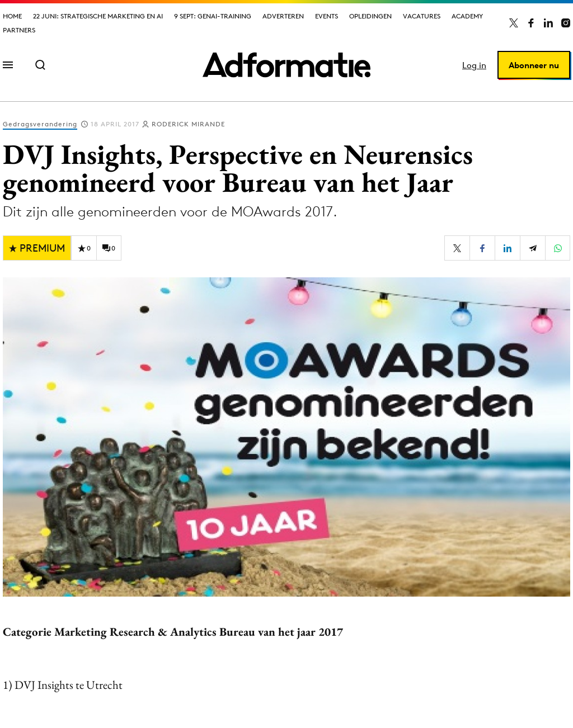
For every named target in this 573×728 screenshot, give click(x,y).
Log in (474, 65)
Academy (467, 16)
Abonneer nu (534, 65)
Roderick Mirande (188, 124)
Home (12, 16)
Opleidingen (370, 16)
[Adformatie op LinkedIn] (548, 23)
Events (327, 16)
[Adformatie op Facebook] (531, 23)
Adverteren (283, 16)
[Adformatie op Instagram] (566, 23)
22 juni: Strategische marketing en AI (98, 16)
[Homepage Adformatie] (286, 65)
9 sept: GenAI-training (213, 16)
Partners (19, 30)
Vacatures (422, 16)
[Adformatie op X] (514, 23)
